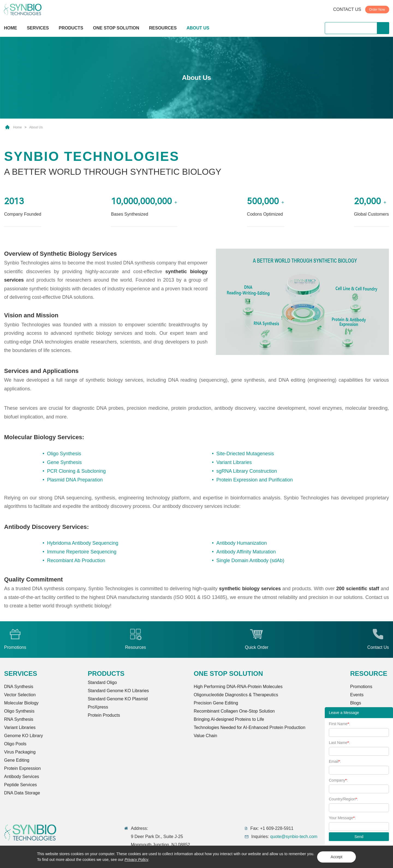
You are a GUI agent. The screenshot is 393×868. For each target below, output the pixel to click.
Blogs (356, 703)
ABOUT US (198, 28)
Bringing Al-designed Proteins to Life (229, 719)
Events (357, 695)
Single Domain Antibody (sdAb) (250, 560)
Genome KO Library (23, 736)
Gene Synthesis (64, 462)
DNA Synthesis (19, 687)
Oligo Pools (15, 744)
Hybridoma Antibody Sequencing (83, 543)
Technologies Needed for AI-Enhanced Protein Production (250, 727)
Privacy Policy (136, 860)
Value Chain (206, 736)
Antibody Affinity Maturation (246, 552)
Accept (337, 857)
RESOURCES (163, 28)
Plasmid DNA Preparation (75, 480)
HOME (10, 28)
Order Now (377, 10)
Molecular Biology (21, 703)
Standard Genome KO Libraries (118, 691)
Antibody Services (22, 777)
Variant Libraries (234, 462)
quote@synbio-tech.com (294, 837)
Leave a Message (344, 713)
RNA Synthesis (19, 719)
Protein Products (104, 715)
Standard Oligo (102, 682)
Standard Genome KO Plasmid (118, 699)
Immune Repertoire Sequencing (82, 552)
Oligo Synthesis (64, 454)
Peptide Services (20, 785)
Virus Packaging (20, 752)
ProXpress (98, 707)
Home (17, 127)
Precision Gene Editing (216, 703)
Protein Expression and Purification (255, 480)
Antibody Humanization (242, 543)
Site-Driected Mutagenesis (245, 454)
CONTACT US (347, 9)
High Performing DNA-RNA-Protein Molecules (238, 687)
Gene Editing (17, 760)
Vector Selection (20, 695)
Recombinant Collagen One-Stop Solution (234, 711)
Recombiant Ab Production (76, 560)
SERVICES (38, 28)
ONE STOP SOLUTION (116, 28)
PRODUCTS (71, 28)
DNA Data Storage (22, 793)
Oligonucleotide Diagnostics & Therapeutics (236, 695)
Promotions (361, 687)
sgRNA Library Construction (247, 471)
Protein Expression (22, 768)
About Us (36, 127)
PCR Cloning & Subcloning (76, 471)
